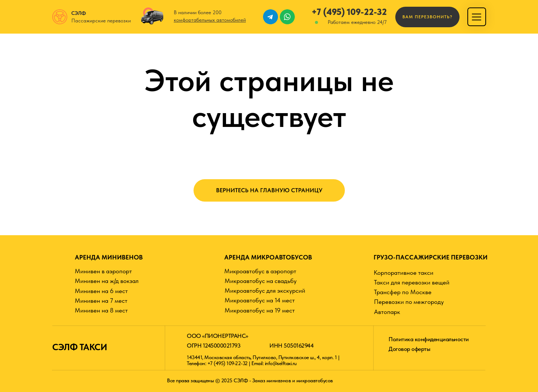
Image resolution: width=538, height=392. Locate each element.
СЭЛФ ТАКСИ (80, 347)
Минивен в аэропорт (103, 271)
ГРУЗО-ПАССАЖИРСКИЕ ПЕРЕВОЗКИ (431, 257)
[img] (477, 17)
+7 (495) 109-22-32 (349, 12)
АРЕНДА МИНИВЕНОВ (109, 257)
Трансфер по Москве (403, 292)
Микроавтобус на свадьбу (261, 281)
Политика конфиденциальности (429, 339)
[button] (427, 17)
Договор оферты (409, 349)
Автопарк (387, 312)
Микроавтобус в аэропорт (260, 271)
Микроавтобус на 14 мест (260, 300)
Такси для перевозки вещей (412, 282)
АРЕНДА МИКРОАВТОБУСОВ (268, 257)
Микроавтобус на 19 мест (260, 310)
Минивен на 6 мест (101, 291)
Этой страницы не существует (269, 98)
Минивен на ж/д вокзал (107, 281)
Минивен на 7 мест (101, 301)
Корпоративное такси (403, 273)
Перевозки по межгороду (409, 302)
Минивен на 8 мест (101, 310)
